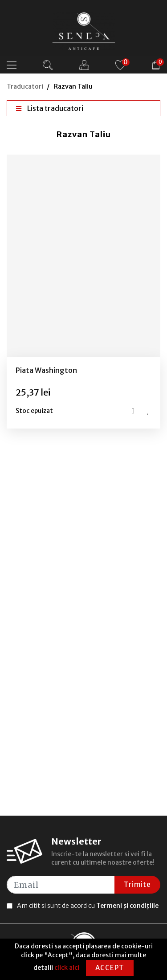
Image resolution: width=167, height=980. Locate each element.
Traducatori (25, 86)
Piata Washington (46, 370)
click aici (67, 968)
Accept (110, 968)
